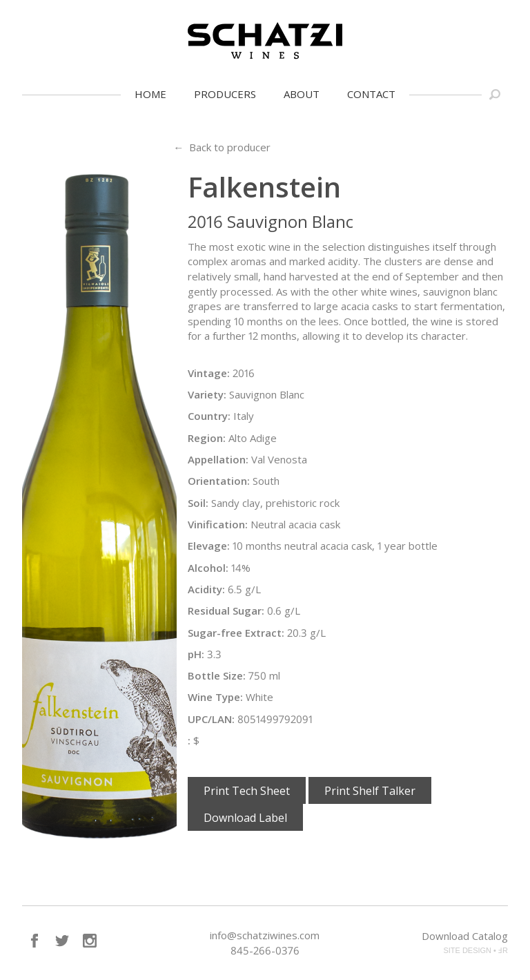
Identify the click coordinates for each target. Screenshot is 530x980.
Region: (207, 438)
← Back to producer (222, 147)
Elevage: (209, 546)
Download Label (245, 818)
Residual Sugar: (226, 611)
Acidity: (206, 589)
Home (150, 94)
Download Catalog (465, 936)
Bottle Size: (217, 675)
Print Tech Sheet (247, 791)
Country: (209, 416)
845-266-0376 (265, 950)
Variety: (207, 394)
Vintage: (209, 373)
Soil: (198, 503)
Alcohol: (208, 568)
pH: (196, 654)
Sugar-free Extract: (236, 633)
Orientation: (219, 481)
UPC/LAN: (211, 719)
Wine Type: (215, 697)
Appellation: (218, 459)
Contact (371, 94)
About (302, 94)
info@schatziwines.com (265, 935)
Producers (225, 94)
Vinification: (218, 524)
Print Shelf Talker (370, 791)
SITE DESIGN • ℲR (475, 950)
